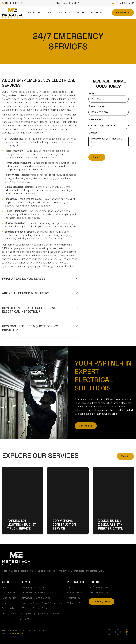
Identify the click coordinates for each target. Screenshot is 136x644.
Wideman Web (18, 633)
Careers (71, 587)
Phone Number (96, 106)
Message (93, 133)
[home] (13, 13)
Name (91, 93)
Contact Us (123, 13)
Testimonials (8, 608)
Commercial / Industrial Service (35, 598)
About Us (7, 587)
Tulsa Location (9, 598)
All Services (26, 619)
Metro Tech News (76, 603)
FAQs (90, 13)
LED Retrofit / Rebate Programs (36, 608)
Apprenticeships (75, 593)
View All (125, 460)
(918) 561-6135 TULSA (123, 3)
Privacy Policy (9, 614)
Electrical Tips (74, 598)
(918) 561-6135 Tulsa (99, 593)
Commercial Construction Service (64, 530)
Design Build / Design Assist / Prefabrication (111, 530)
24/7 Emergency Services (33, 587)
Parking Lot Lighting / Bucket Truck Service (22, 530)
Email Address (96, 120)
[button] (34, 13)
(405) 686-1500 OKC (13, 3)
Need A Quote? (101, 601)
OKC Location (9, 593)
